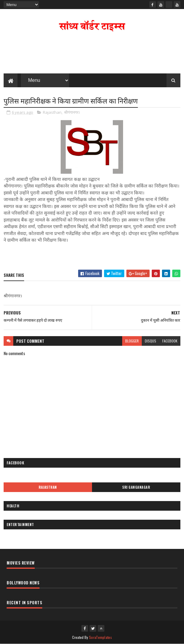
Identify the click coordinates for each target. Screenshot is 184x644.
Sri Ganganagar (136, 487)
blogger (132, 341)
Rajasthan (52, 112)
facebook (170, 341)
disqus (151, 341)
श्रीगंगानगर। (72, 112)
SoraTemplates (100, 637)
